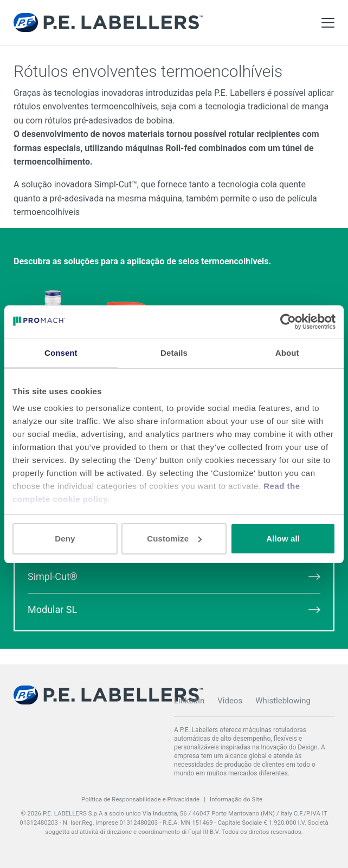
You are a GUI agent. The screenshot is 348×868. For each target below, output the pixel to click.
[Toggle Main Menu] (328, 23)
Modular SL (174, 609)
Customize (174, 539)
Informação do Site (236, 799)
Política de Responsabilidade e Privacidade (140, 799)
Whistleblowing (283, 701)
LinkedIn (189, 701)
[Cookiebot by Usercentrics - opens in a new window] (288, 322)
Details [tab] (174, 353)
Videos (230, 701)
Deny (65, 539)
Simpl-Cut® (174, 576)
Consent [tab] (61, 353)
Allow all (283, 539)
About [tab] (287, 353)
